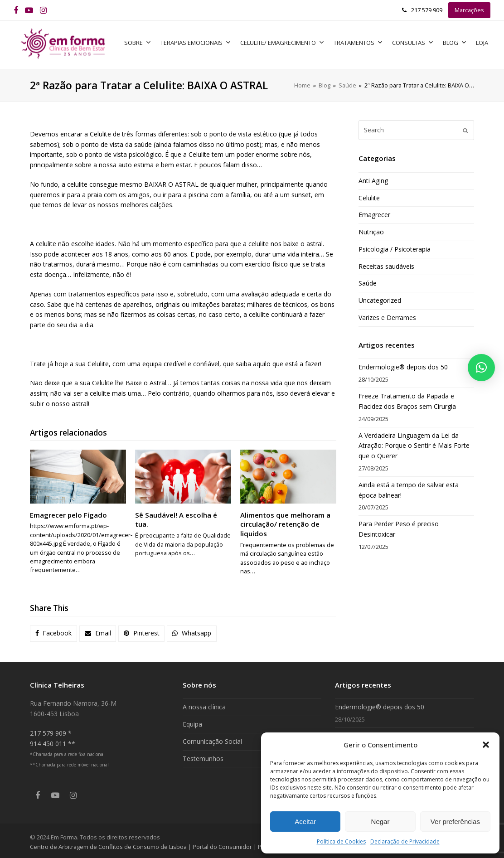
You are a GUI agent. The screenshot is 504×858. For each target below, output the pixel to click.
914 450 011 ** (53, 741)
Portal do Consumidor (223, 844)
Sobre (142, 41)
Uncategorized (380, 298)
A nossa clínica (204, 705)
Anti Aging (373, 178)
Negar (380, 822)
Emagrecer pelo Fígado (68, 512)
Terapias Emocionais (200, 41)
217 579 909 (427, 10)
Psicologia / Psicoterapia (395, 246)
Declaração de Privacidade (405, 841)
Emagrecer (374, 212)
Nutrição (371, 230)
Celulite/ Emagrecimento (287, 41)
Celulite (369, 195)
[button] (486, 745)
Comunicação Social (212, 739)
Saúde (368, 281)
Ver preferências (455, 822)
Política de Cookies (341, 841)
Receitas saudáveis (386, 264)
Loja (487, 41)
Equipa (192, 722)
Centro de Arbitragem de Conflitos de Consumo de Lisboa (108, 844)
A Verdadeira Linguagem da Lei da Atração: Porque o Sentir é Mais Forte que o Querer (414, 443)
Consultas (417, 41)
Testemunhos (203, 756)
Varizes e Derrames (387, 315)
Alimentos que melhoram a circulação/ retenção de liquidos (285, 521)
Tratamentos (363, 41)
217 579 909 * (51, 730)
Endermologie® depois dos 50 (403, 365)
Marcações (469, 10)
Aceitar (305, 822)
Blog (459, 41)
